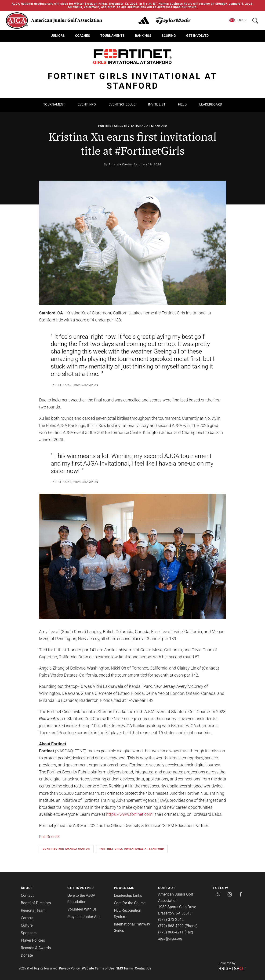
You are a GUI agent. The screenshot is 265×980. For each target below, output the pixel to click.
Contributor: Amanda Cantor (66, 849)
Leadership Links (128, 895)
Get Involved (197, 36)
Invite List (157, 104)
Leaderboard (211, 104)
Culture (27, 925)
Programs (124, 888)
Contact (27, 895)
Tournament (54, 104)
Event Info (87, 104)
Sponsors (29, 933)
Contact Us (143, 968)
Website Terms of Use (98, 968)
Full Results (50, 837)
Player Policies (33, 940)
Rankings (143, 36)
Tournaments (113, 36)
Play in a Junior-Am (83, 917)
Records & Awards (36, 948)
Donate (27, 955)
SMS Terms (125, 968)
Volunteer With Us (82, 909)
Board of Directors (36, 903)
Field (182, 104)
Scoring (169, 36)
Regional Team (33, 910)
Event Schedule (122, 104)
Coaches (83, 36)
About (27, 888)
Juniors (58, 36)
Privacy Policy (69, 968)
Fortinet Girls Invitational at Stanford (133, 126)
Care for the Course (130, 903)
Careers (27, 918)
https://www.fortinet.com (129, 814)
